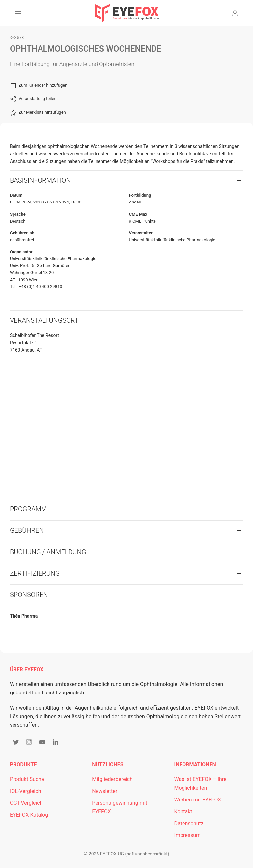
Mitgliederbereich (112, 779)
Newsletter (105, 791)
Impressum (188, 835)
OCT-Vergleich (26, 803)
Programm (28, 509)
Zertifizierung (35, 573)
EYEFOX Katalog (29, 815)
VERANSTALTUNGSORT (44, 320)
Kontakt (183, 812)
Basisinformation (40, 180)
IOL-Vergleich (25, 791)
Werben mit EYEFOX (198, 800)
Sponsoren (29, 595)
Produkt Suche (27, 779)
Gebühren (27, 530)
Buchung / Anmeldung (48, 552)
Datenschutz (189, 823)
